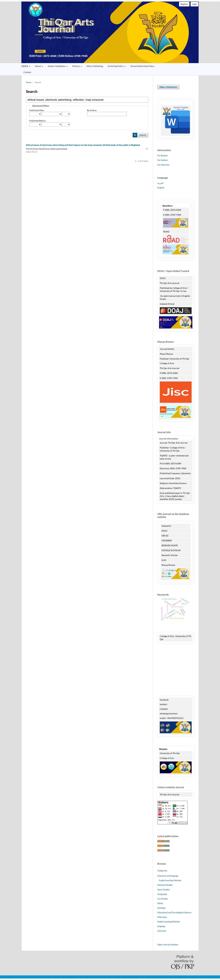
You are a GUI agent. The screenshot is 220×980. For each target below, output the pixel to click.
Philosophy (162, 917)
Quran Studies (164, 890)
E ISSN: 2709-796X (172, 215)
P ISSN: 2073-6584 (172, 210)
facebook (164, 700)
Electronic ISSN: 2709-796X (173, 468)
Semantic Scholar (170, 555)
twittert (163, 704)
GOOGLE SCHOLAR (171, 550)
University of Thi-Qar (170, 753)
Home (29, 82)
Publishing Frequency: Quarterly (175, 473)
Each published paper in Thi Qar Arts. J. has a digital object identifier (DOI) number (175, 496)
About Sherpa (166, 354)
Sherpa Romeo (169, 565)
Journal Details (167, 349)
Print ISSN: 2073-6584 (170, 463)
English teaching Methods (170, 880)
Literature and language (168, 876)
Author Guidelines (57, 66)
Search (143, 135)
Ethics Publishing (95, 66)
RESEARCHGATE (170, 545)
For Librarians (163, 165)
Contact (27, 72)
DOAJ (163, 278)
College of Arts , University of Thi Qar (175, 638)
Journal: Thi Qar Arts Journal (174, 443)
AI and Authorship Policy (142, 66)
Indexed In (166, 526)
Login (194, 4)
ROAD (166, 232)
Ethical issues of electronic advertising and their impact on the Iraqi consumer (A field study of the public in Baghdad (83, 145)
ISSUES (25, 66)
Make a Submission (168, 87)
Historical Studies (165, 885)
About (38, 66)
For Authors (163, 160)
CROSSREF (167, 540)
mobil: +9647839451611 (172, 718)
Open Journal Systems (168, 944)
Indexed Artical (167, 304)
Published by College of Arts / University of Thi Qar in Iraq (174, 289)
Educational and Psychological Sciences (174, 912)
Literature (162, 931)
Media (160, 903)
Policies (76, 66)
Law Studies (163, 899)
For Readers (163, 156)
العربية (160, 183)
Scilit (164, 560)
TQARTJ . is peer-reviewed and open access (174, 457)
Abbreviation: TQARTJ (170, 488)
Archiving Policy (116, 66)
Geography (162, 894)
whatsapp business (169, 713)
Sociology (161, 908)
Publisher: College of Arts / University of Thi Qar (173, 449)
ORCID (165, 536)
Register (184, 4)
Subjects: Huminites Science (173, 483)
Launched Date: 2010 (170, 478)
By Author (92, 110)
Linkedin (164, 709)
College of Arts (167, 363)
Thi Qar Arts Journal (110, 32)
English (161, 188)
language (161, 926)
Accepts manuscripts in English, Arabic (175, 297)
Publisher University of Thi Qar (175, 359)
